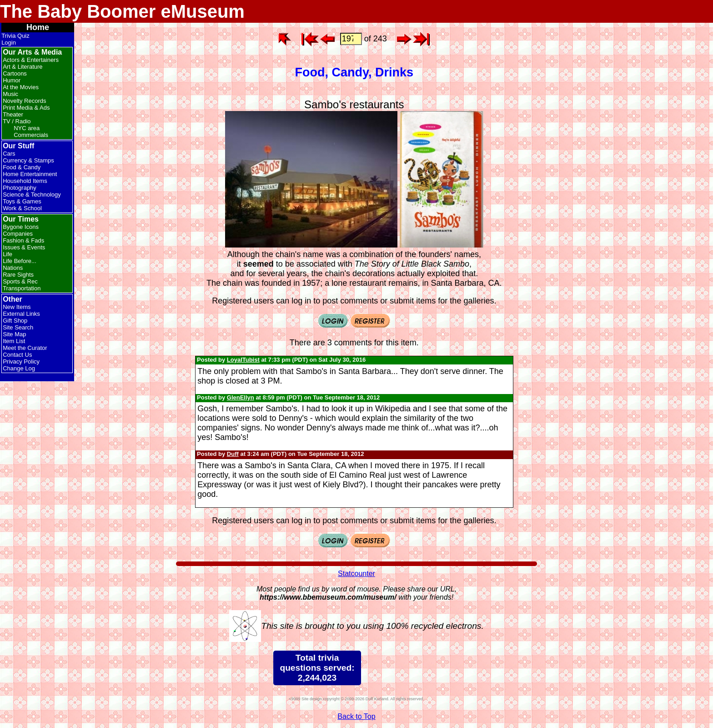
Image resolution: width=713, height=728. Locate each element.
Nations (13, 268)
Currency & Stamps (28, 160)
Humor (12, 80)
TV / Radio (17, 121)
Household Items (25, 181)
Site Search (18, 327)
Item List (14, 341)
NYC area (27, 128)
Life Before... (20, 261)
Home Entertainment (30, 174)
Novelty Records (24, 101)
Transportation (22, 288)
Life (8, 254)
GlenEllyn (241, 397)
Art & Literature (23, 67)
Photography (20, 188)
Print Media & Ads (26, 108)
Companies (18, 234)
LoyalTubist (243, 360)
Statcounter (356, 574)
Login (9, 43)
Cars (9, 154)
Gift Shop (15, 321)
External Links (21, 314)
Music (10, 94)
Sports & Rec (20, 281)
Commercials (31, 135)
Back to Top (356, 716)
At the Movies (21, 87)
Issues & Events (24, 247)
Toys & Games (22, 201)
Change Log (19, 368)
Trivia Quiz (15, 36)
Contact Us (17, 355)
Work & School (22, 208)
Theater (13, 114)
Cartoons (15, 73)
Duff (233, 454)
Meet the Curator (25, 348)
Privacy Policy (21, 361)
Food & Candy (22, 167)
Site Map (14, 334)
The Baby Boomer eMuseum (122, 11)
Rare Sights (18, 275)
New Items (17, 307)
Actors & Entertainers (31, 60)
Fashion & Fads (23, 240)
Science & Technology (32, 195)
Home (38, 27)
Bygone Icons (21, 227)
